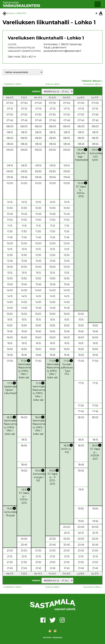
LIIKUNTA (21, 13)
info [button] (86, 150)
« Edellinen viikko (12, 84)
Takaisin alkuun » (92, 81)
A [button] (96, 13)
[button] (98, 4)
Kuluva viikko (53, 84)
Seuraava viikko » (93, 84)
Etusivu (11, 13)
